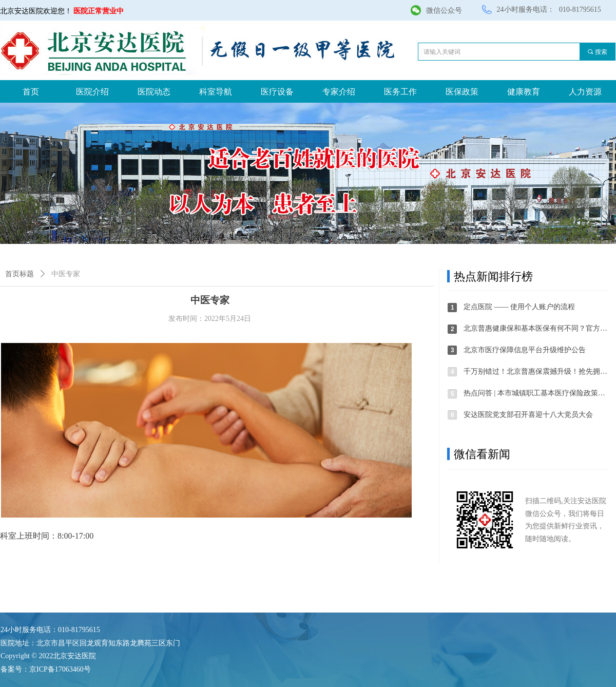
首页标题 (20, 274)
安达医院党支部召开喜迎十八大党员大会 (528, 415)
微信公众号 (444, 11)
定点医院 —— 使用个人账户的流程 (519, 307)
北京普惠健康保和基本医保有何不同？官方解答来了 (536, 328)
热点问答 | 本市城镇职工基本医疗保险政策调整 (536, 393)
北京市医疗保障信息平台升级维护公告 (525, 350)
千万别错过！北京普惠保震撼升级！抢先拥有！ (536, 371)
